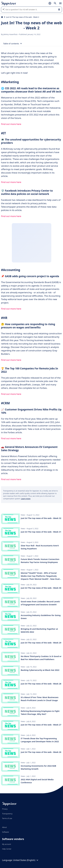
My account (7, 844)
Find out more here (11, 124)
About (4, 827)
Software (6, 832)
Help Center (7, 849)
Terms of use (7, 818)
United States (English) (26, 860)
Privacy (5, 809)
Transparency (7, 814)
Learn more (26, 499)
